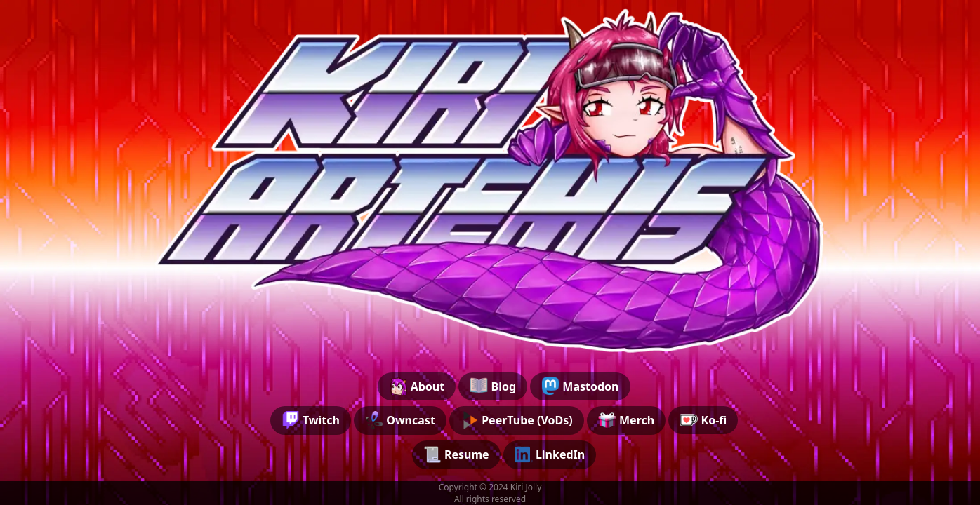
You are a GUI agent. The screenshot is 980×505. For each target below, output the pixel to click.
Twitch (311, 420)
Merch (626, 420)
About (417, 386)
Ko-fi (703, 420)
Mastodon (580, 386)
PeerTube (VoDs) (517, 420)
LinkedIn (550, 454)
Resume (456, 454)
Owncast (400, 420)
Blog (493, 386)
